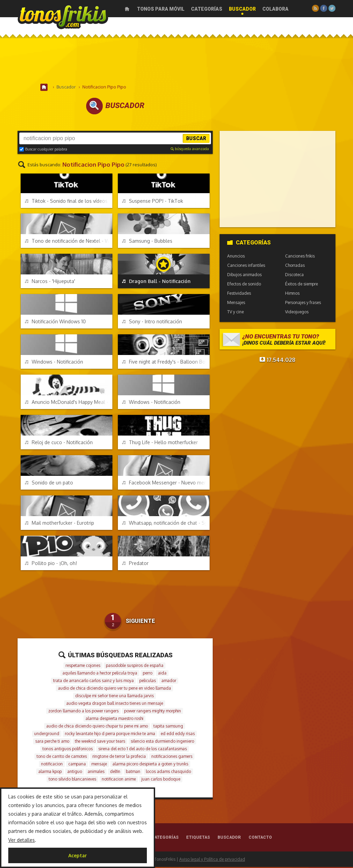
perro (148, 674)
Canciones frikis (300, 257)
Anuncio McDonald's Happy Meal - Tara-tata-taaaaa (69, 403)
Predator (135, 564)
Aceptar (78, 855)
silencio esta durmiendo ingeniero (162, 742)
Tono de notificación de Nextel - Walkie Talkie (69, 242)
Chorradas (295, 266)
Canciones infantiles (246, 266)
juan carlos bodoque (161, 780)
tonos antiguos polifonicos (68, 750)
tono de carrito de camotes (62, 757)
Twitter (332, 8)
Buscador (242, 9)
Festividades (239, 294)
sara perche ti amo (52, 742)
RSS (315, 8)
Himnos (292, 294)
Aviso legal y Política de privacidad (212, 860)
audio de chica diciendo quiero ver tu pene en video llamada (114, 689)
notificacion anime (119, 780)
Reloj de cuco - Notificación (59, 443)
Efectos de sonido (244, 285)
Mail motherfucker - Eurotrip (59, 524)
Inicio (127, 9)
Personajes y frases (303, 304)
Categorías (207, 9)
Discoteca (294, 276)
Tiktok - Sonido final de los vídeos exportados (69, 202)
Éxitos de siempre (301, 285)
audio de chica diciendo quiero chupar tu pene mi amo (97, 727)
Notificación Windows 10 (55, 322)
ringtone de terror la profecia (119, 757)
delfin (115, 772)
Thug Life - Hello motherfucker (160, 443)
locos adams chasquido (168, 772)
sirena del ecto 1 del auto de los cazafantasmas (143, 750)
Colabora (275, 9)
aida (162, 674)
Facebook (324, 8)
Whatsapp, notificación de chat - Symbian (166, 524)
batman (133, 772)
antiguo (75, 772)
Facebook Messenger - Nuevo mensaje (166, 484)
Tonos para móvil (161, 9)
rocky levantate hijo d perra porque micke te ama (110, 735)
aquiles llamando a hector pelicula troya (100, 674)
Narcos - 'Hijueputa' (50, 282)
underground (47, 735)
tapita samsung (168, 727)
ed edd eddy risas (178, 735)
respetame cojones (83, 666)
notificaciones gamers (172, 757)
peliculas (148, 682)
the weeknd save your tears (100, 742)
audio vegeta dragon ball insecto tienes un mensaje (115, 704)
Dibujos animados (244, 276)
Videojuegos (297, 313)
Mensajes (236, 304)
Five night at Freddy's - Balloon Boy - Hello (166, 363)
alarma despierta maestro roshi (114, 719)
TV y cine (235, 313)
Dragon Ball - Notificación (156, 282)
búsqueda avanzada (190, 150)
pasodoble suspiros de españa (135, 666)
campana (77, 765)
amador (169, 682)
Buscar (196, 139)
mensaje (99, 765)
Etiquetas (198, 838)
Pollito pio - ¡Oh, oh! (51, 564)
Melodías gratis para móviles (63, 16)
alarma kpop (50, 772)
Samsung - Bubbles (147, 242)
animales (96, 772)
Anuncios (236, 257)
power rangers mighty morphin (153, 712)
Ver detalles (22, 840)
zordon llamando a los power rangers (83, 712)
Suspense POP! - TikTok (153, 202)
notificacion (52, 765)
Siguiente (140, 622)
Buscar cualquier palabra (43, 150)
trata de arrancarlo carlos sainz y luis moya (93, 682)
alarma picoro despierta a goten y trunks (150, 765)
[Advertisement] (176, 62)
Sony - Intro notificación (152, 322)
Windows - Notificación (54, 363)
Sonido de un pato (49, 484)
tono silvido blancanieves (72, 780)
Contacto (260, 838)
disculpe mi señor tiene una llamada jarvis (114, 697)
